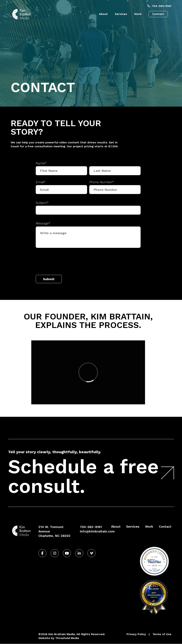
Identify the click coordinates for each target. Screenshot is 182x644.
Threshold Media (67, 638)
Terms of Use (162, 634)
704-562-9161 (159, 6)
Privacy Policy (136, 634)
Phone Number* (102, 182)
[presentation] (63, 262)
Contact (158, 14)
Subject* (42, 203)
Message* (43, 223)
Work (138, 14)
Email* (41, 182)
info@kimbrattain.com (97, 531)
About (103, 14)
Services (121, 14)
